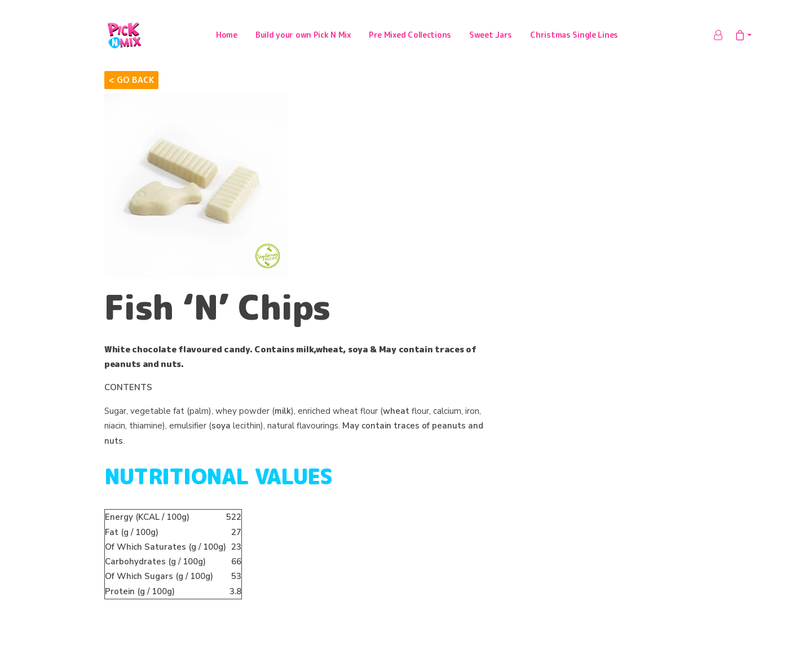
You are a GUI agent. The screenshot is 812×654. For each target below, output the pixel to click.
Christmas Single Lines (574, 36)
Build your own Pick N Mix (303, 36)
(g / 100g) (132, 535)
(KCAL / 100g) (147, 520)
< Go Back (131, 83)
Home (227, 36)
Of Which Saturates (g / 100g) (166, 550)
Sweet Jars (491, 36)
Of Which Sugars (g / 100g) (159, 580)
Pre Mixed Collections (410, 36)
